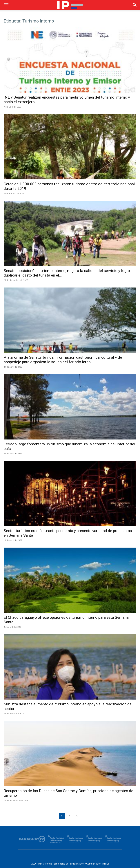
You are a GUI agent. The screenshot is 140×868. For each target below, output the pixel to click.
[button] (6, 5)
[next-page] (77, 816)
